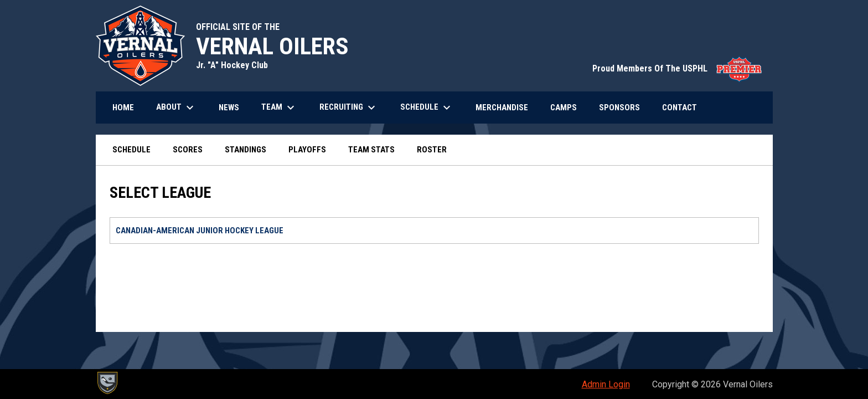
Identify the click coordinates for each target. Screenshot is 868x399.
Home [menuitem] (123, 108)
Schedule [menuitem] (427, 108)
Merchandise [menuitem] (506, 107)
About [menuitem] (176, 108)
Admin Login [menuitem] (606, 384)
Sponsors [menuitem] (619, 108)
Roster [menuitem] (432, 150)
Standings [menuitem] (246, 150)
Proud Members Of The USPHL (677, 68)
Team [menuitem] (279, 108)
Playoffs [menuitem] (307, 150)
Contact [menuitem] (680, 108)
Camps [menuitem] (564, 108)
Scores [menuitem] (188, 150)
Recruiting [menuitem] (349, 108)
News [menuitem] (229, 108)
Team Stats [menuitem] (371, 150)
